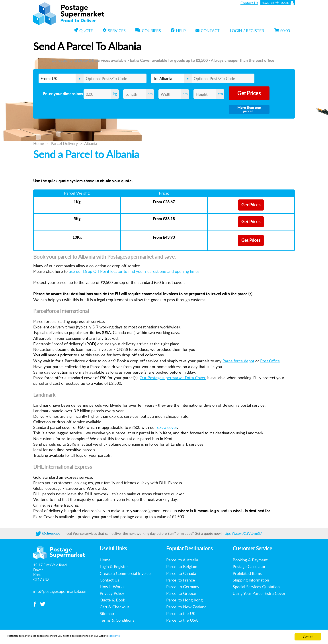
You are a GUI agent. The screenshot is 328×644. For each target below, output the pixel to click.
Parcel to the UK (181, 613)
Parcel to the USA (182, 620)
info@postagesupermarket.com (60, 591)
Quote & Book (112, 600)
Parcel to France (181, 580)
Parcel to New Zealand (186, 607)
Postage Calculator (249, 566)
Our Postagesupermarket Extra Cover (173, 378)
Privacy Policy (112, 593)
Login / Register (247, 31)
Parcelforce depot (238, 361)
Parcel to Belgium (182, 566)
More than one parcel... (249, 109)
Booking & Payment (250, 560)
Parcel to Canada (181, 573)
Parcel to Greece (181, 593)
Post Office (270, 361)
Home (39, 143)
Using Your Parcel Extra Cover (259, 593)
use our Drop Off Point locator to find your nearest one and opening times (134, 271)
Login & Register (114, 566)
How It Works (112, 587)
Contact (208, 31)
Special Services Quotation (256, 587)
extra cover (167, 427)
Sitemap (107, 613)
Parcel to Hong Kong (184, 600)
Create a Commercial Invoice (125, 573)
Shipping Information (251, 580)
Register (268, 3)
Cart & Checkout (114, 607)
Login (285, 3)
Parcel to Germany (183, 587)
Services (114, 31)
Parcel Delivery (64, 143)
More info (159, 637)
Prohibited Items (247, 573)
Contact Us (249, 3)
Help (178, 31)
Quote (83, 31)
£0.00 (282, 31)
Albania (91, 143)
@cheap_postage (55, 533)
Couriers (148, 31)
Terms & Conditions (117, 620)
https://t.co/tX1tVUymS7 (242, 533)
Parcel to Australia (182, 560)
